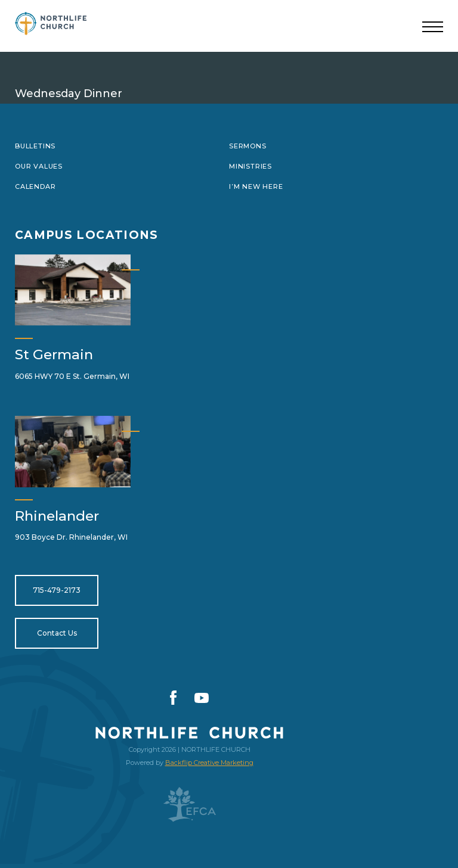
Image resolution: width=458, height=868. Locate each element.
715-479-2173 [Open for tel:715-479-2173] (57, 590)
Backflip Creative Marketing (209, 763)
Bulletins (35, 146)
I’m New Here (256, 186)
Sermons (248, 146)
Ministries (250, 166)
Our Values (39, 166)
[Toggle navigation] (433, 27)
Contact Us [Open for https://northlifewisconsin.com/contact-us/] (57, 633)
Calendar (35, 186)
